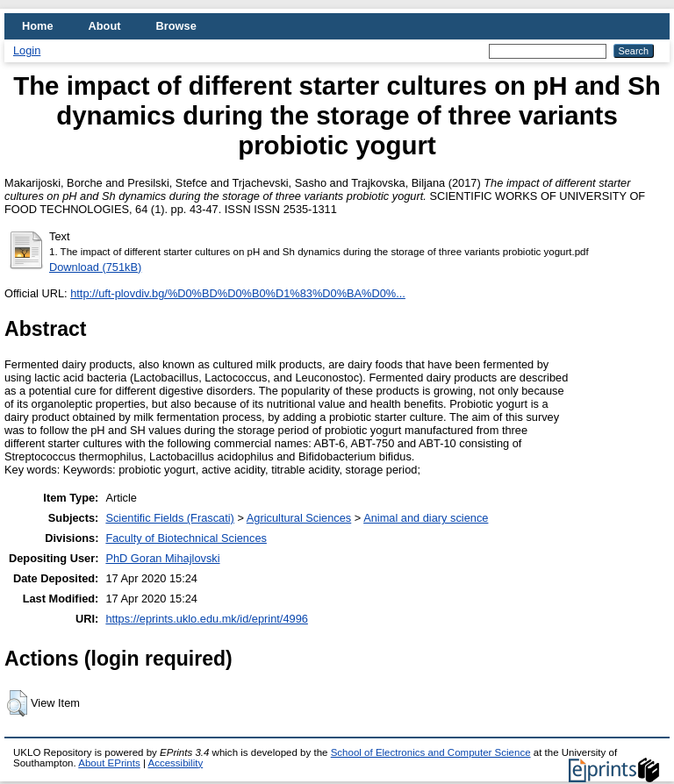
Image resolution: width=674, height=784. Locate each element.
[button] (17, 703)
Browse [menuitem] (176, 26)
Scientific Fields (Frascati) (169, 518)
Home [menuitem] (38, 26)
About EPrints (109, 763)
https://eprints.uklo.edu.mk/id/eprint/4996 (206, 619)
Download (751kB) (95, 267)
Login (27, 50)
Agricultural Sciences (299, 518)
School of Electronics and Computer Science (431, 752)
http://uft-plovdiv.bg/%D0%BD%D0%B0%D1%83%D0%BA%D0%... (238, 293)
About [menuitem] (105, 26)
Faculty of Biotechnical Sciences (186, 538)
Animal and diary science (426, 518)
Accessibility (175, 763)
